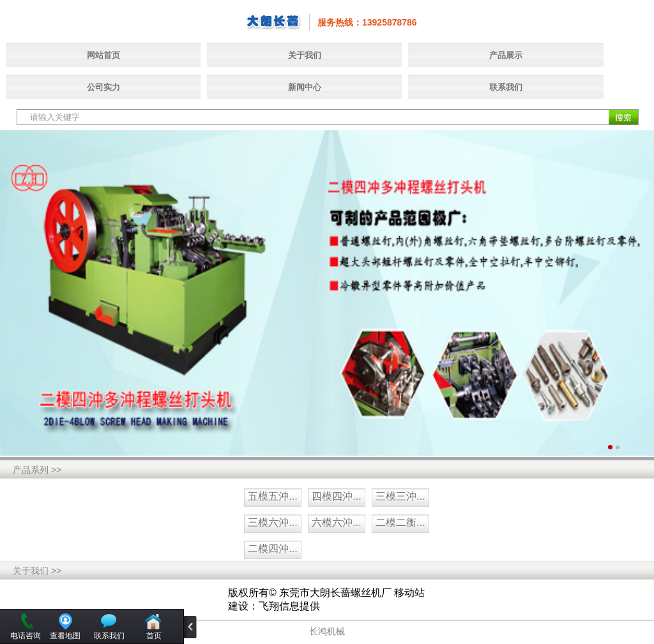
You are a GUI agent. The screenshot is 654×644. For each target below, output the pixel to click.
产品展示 (506, 55)
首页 (154, 636)
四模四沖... (336, 496)
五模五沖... (272, 496)
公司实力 (103, 87)
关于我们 (305, 55)
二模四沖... (272, 549)
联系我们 (506, 87)
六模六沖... (336, 522)
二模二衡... (400, 522)
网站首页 (103, 55)
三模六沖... (272, 522)
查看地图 (65, 636)
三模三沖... (400, 496)
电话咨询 (26, 636)
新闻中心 (305, 87)
